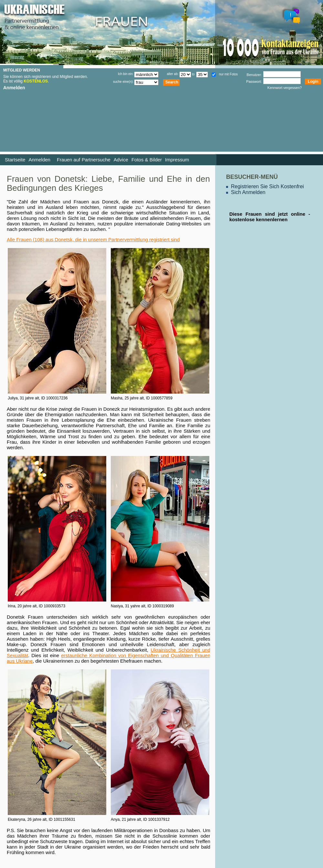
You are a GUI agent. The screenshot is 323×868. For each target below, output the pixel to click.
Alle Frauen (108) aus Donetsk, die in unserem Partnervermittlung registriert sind (93, 239)
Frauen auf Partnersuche (84, 160)
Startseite (15, 160)
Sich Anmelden (248, 192)
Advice (121, 160)
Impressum (177, 160)
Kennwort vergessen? (285, 88)
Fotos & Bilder (147, 160)
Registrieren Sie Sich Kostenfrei (267, 186)
